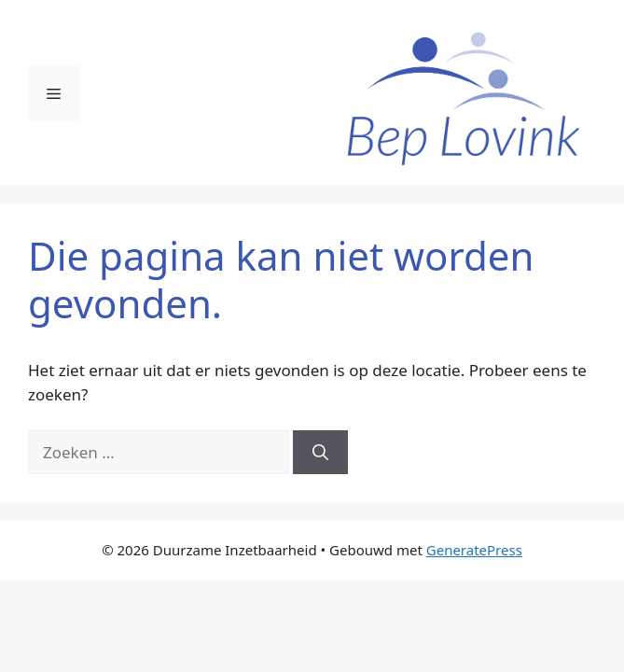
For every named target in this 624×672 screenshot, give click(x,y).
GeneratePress (474, 550)
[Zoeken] (320, 453)
